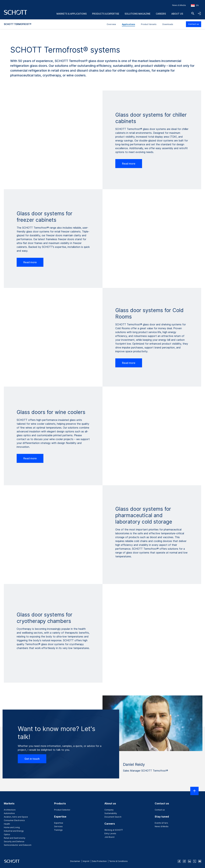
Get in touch (32, 759)
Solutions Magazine (137, 14)
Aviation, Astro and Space (16, 817)
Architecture (10, 810)
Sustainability (111, 813)
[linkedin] (189, 861)
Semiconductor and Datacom (18, 845)
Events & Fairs (161, 823)
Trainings (58, 830)
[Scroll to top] (194, 791)
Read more (129, 164)
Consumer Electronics (14, 820)
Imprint (86, 861)
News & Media (179, 5)
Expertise (59, 823)
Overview (111, 24)
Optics (7, 834)
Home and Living (12, 827)
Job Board (109, 837)
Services (58, 826)
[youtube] (200, 861)
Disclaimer (75, 861)
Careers (161, 14)
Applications (128, 24)
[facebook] (179, 861)
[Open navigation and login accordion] (199, 13)
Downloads (168, 24)
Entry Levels (110, 833)
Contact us (194, 24)
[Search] (193, 13)
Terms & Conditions (118, 861)
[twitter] (195, 861)
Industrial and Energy (14, 831)
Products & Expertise (106, 14)
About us (177, 14)
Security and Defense (14, 841)
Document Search (113, 817)
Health (7, 824)
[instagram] (184, 861)
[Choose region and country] (195, 5)
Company (109, 810)
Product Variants (149, 24)
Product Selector (62, 810)
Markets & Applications (72, 14)
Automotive (9, 813)
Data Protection (99, 861)
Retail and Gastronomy (15, 838)
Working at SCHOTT (114, 830)
